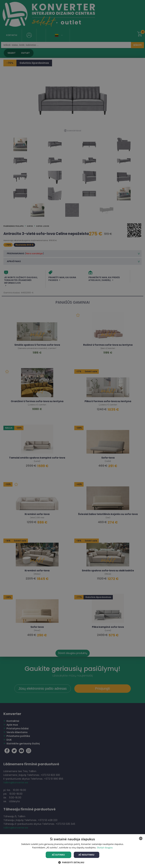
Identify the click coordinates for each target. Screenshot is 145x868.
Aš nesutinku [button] (87, 855)
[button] (73, 862)
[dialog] (72, 434)
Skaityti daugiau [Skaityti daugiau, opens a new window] (105, 848)
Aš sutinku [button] (58, 855)
